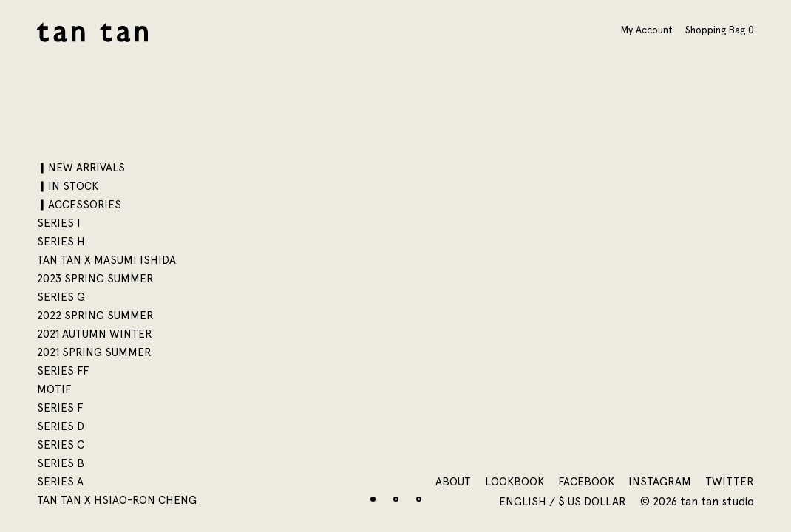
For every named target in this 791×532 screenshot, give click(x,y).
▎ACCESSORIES (79, 205)
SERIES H (61, 242)
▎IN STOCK (68, 186)
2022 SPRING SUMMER (95, 316)
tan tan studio (92, 32)
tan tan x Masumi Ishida (106, 260)
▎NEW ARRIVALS (81, 168)
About (453, 482)
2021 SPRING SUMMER (94, 352)
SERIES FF (63, 371)
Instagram (660, 482)
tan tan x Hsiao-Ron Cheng (117, 500)
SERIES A (60, 482)
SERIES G (61, 297)
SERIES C (61, 445)
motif (54, 389)
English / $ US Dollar (564, 502)
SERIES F (60, 408)
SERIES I (59, 223)
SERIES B (61, 463)
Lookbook (515, 482)
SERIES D (61, 426)
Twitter (730, 482)
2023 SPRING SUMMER (95, 279)
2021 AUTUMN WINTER (95, 334)
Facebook (586, 482)
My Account (647, 30)
